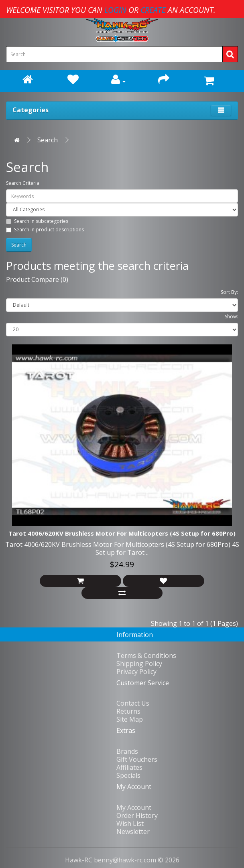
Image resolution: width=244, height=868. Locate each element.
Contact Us (133, 703)
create (153, 10)
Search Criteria (23, 183)
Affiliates (129, 767)
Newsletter (133, 832)
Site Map (130, 719)
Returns (128, 711)
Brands (127, 751)
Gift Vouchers (137, 759)
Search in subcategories (37, 221)
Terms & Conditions (146, 656)
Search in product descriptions (45, 230)
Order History (137, 815)
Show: (231, 317)
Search (48, 140)
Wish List (130, 823)
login (115, 10)
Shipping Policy (139, 664)
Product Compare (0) (37, 279)
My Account (134, 807)
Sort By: (229, 292)
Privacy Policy (136, 672)
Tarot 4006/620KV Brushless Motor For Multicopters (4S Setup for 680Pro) (122, 533)
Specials (128, 775)
